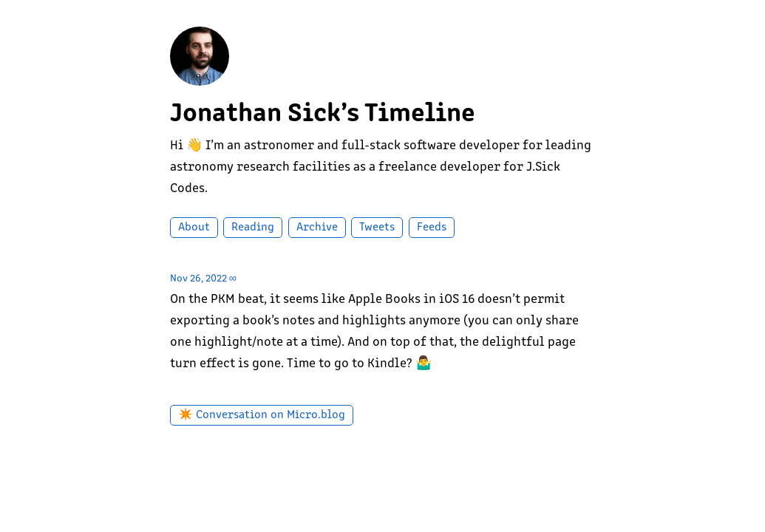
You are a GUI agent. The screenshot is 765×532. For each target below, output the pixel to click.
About (194, 228)
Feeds (432, 228)
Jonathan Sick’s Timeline (323, 115)
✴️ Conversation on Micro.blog (262, 415)
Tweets (377, 228)
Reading (253, 228)
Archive (317, 228)
